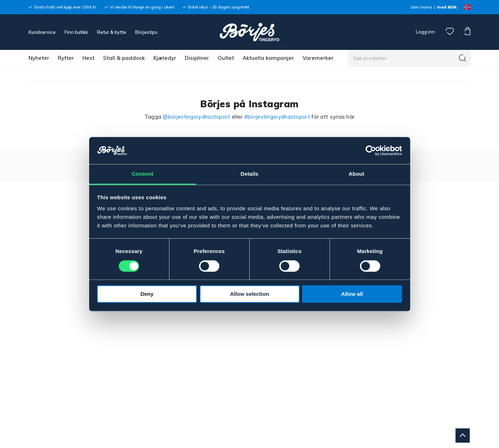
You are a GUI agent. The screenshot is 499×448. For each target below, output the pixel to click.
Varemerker (318, 58)
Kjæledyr (165, 58)
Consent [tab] (142, 174)
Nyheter (39, 58)
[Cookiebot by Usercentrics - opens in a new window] (371, 150)
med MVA (447, 7)
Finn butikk (76, 32)
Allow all (352, 294)
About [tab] (357, 174)
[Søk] (463, 58)
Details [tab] (250, 174)
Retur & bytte (112, 32)
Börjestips (146, 32)
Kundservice (42, 32)
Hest (88, 58)
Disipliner (197, 58)
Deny (147, 294)
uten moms (421, 7)
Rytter (66, 58)
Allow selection (249, 294)
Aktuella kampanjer (268, 58)
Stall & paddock (124, 58)
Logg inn (425, 32)
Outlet (226, 58)
